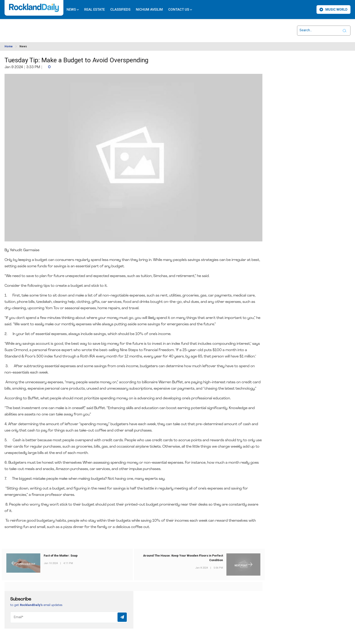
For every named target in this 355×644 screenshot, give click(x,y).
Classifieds (120, 10)
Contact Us (180, 10)
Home (9, 46)
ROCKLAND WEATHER (46, 28)
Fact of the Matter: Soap (61, 556)
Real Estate (95, 10)
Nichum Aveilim (149, 10)
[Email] (69, 617)
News (73, 10)
